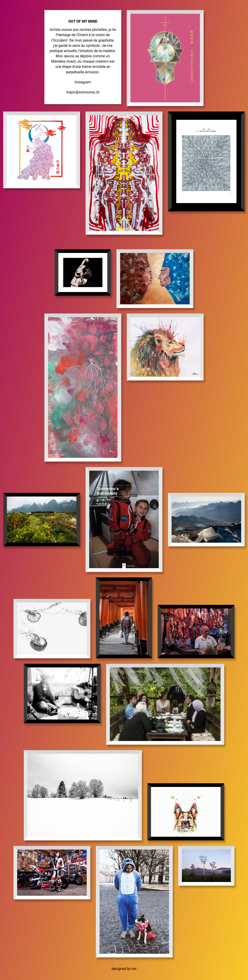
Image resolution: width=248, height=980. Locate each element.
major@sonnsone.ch (83, 92)
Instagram (83, 82)
